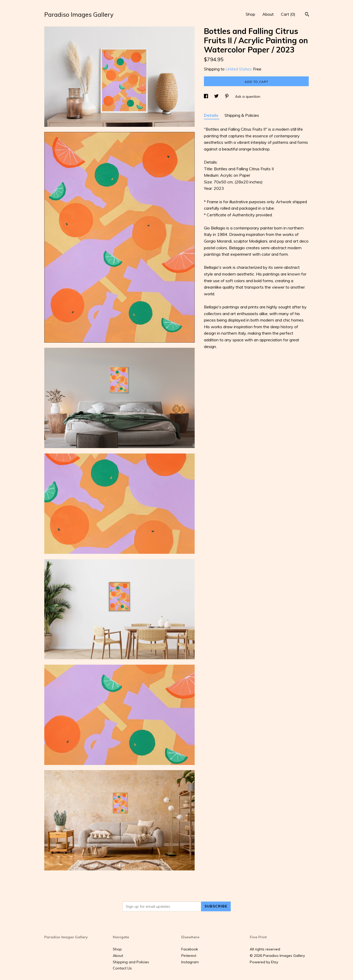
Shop (250, 14)
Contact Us (122, 968)
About (268, 14)
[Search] (307, 15)
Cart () (288, 14)
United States (238, 69)
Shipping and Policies (131, 962)
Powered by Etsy (264, 962)
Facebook (190, 949)
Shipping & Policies (242, 115)
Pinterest (189, 956)
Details (212, 115)
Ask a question (248, 96)
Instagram (190, 962)
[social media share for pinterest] (227, 96)
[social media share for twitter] (217, 96)
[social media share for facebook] (206, 96)
